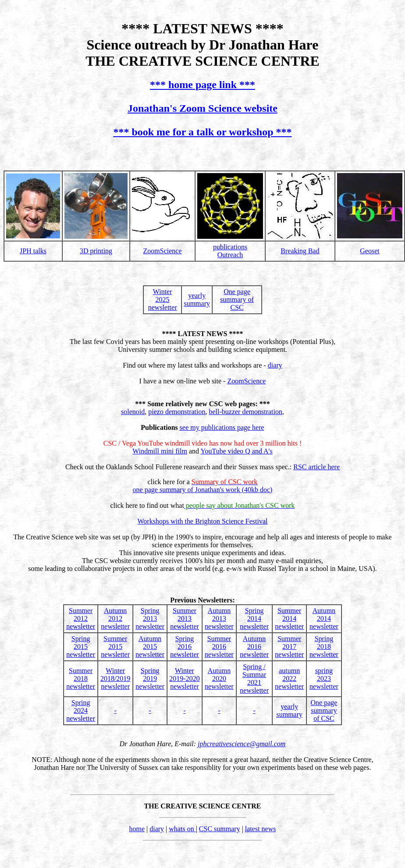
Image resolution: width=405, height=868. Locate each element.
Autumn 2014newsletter (324, 618)
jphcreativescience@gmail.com (242, 744)
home (137, 829)
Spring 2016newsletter (185, 647)
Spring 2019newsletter (150, 678)
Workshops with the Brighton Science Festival (203, 521)
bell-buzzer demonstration (245, 412)
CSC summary (220, 829)
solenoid (133, 412)
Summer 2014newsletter (289, 618)
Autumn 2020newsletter (219, 678)
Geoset (369, 251)
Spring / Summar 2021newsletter (254, 678)
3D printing (96, 251)
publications (230, 247)
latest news (261, 829)
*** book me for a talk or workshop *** (202, 132)
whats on (182, 829)
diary (275, 365)
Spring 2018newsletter (324, 647)
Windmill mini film (160, 451)
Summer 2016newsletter (219, 647)
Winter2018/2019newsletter (115, 678)
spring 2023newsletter (324, 678)
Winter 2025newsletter (163, 299)
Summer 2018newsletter (81, 678)
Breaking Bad (300, 251)
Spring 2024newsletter (81, 710)
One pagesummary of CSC (237, 299)
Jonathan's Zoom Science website (202, 108)
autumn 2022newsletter (289, 678)
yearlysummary (197, 299)
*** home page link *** (202, 85)
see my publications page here (222, 427)
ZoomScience (163, 251)
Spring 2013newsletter (150, 618)
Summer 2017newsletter (289, 647)
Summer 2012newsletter (81, 618)
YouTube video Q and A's (236, 451)
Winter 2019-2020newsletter (184, 678)
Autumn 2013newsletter (219, 618)
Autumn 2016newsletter (254, 647)
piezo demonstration (177, 412)
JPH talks (33, 251)
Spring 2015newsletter (81, 647)
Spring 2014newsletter (254, 618)
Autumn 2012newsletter (115, 618)
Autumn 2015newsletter (150, 647)
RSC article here (316, 467)
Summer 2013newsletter (185, 618)
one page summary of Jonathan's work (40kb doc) (203, 490)
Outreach (230, 255)
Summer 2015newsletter (115, 647)
